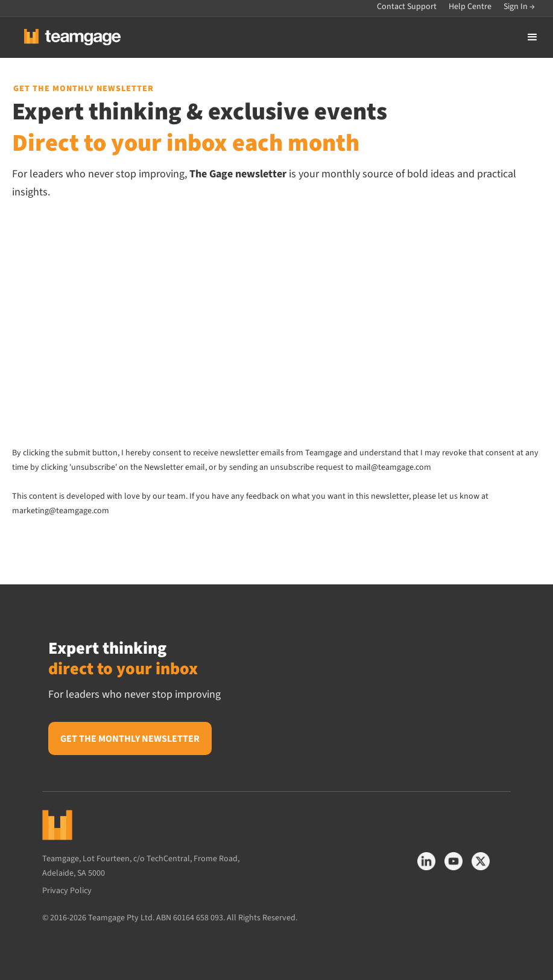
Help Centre (470, 7)
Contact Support (407, 7)
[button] (532, 37)
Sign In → (519, 7)
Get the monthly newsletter (130, 739)
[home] (63, 37)
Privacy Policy (70, 891)
